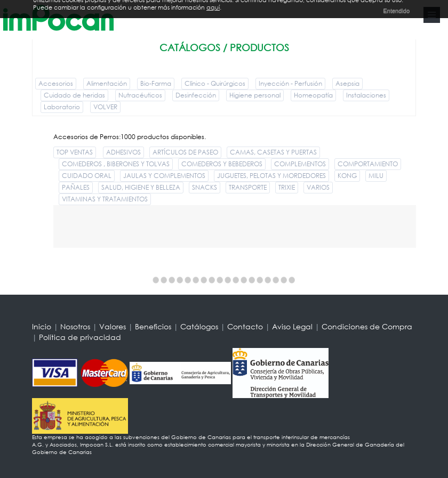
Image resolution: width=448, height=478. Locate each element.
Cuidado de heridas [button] (74, 95)
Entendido (396, 9)
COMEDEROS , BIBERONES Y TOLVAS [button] (116, 164)
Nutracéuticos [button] (140, 95)
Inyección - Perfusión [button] (290, 83)
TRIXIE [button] (287, 187)
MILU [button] (376, 176)
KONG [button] (347, 176)
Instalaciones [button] (366, 95)
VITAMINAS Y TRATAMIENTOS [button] (105, 199)
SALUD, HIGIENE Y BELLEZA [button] (141, 187)
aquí (213, 6)
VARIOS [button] (318, 187)
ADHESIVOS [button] (123, 152)
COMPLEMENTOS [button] (300, 164)
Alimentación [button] (107, 83)
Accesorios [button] (56, 83)
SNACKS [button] (205, 187)
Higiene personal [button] (255, 95)
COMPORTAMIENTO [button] (368, 164)
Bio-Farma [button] (156, 83)
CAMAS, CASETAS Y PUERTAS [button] (273, 152)
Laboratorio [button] (62, 107)
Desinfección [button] (196, 95)
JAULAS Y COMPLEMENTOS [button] (164, 176)
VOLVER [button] (105, 107)
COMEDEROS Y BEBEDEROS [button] (222, 164)
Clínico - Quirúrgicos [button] (215, 83)
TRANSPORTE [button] (248, 187)
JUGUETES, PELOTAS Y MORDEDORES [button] (271, 176)
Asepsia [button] (347, 83)
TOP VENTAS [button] (75, 152)
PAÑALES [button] (76, 187)
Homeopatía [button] (313, 95)
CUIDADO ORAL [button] (87, 176)
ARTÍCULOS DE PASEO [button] (185, 152)
